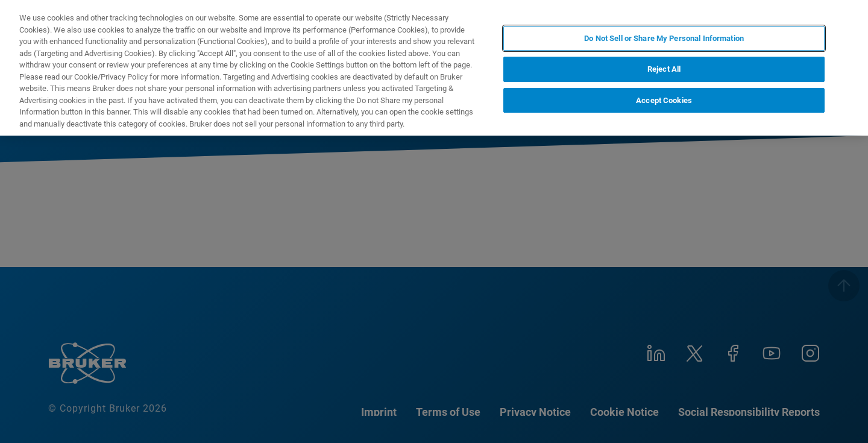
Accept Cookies (664, 100)
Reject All (664, 69)
